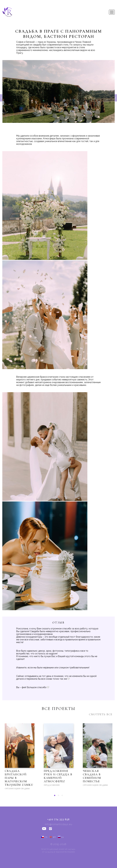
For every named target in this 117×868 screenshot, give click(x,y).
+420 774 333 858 (59, 819)
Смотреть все (101, 714)
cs (44, 837)
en (53, 837)
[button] (55, 795)
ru (61, 837)
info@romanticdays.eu (59, 824)
